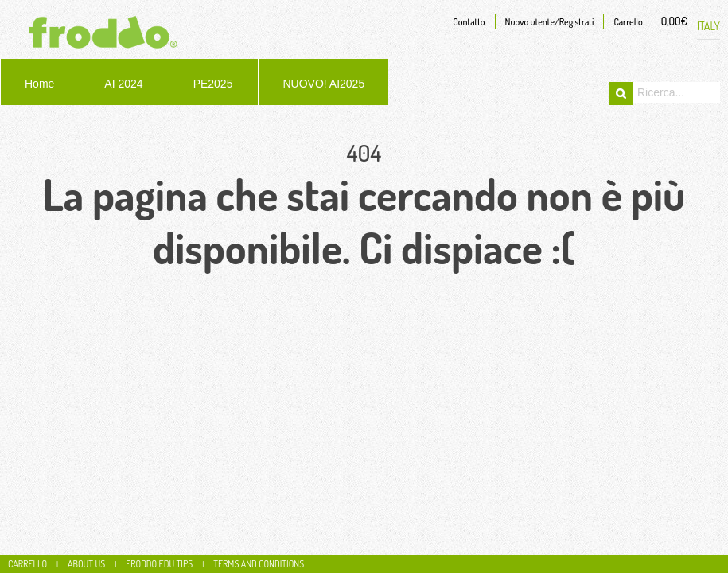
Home (39, 84)
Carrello (628, 22)
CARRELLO (27, 564)
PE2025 (213, 84)
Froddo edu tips (159, 564)
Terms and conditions (259, 564)
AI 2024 (123, 84)
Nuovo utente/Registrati (550, 22)
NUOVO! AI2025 (323, 84)
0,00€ (674, 21)
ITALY (709, 26)
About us (86, 564)
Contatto (469, 22)
